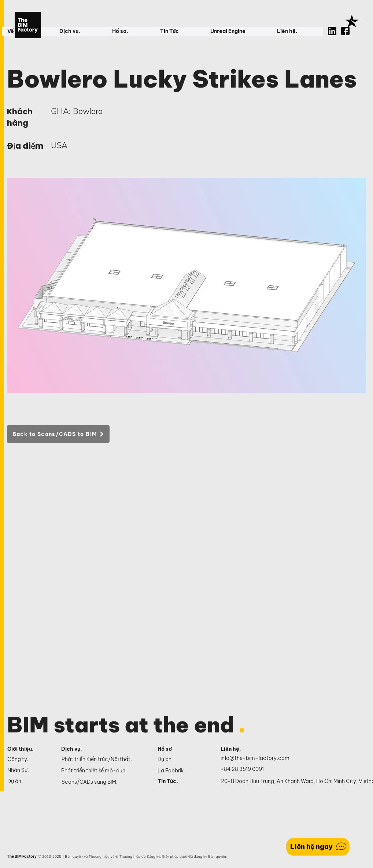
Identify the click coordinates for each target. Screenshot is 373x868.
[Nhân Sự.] (28, 770)
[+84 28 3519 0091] (246, 769)
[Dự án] (181, 759)
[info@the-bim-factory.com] (257, 758)
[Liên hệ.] (239, 749)
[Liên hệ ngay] (318, 847)
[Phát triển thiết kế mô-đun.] (104, 771)
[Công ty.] (28, 759)
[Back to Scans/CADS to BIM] (58, 434)
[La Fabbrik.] (181, 771)
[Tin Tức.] (181, 781)
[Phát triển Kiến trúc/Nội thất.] (104, 760)
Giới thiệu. (21, 749)
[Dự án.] (28, 781)
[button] (80, 31)
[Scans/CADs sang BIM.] (104, 782)
